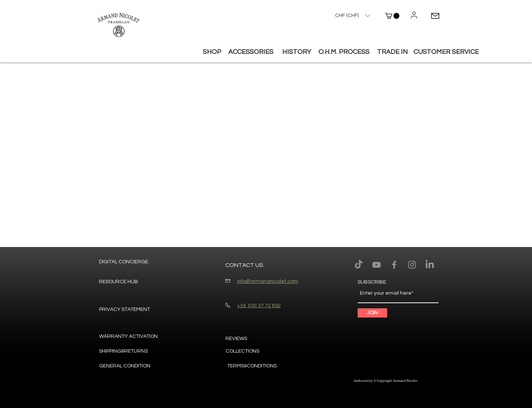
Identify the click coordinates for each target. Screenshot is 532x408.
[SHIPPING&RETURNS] (126, 352)
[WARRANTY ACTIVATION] (128, 337)
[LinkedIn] (430, 265)
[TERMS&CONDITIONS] (252, 366)
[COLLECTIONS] (252, 352)
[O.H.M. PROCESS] (344, 52)
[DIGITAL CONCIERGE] (124, 262)
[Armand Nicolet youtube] (376, 265)
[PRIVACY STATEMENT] (125, 310)
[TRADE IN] (393, 52)
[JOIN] (372, 313)
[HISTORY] (297, 52)
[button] (392, 16)
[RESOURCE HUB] (119, 282)
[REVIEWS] (238, 339)
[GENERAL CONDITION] (125, 366)
